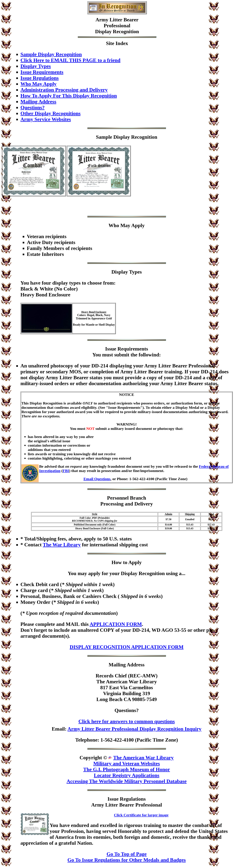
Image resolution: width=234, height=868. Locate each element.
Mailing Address (38, 102)
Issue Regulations (40, 78)
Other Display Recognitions (50, 113)
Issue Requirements (42, 72)
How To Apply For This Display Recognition (69, 96)
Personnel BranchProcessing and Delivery (127, 501)
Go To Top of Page (127, 854)
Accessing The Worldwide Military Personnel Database (127, 781)
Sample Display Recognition (51, 54)
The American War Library (143, 758)
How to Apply (127, 562)
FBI (66, 471)
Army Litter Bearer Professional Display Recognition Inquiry (134, 729)
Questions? (33, 107)
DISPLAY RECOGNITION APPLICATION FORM (127, 647)
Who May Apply (38, 84)
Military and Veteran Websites (127, 763)
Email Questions (97, 479)
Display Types (36, 66)
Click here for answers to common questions (127, 721)
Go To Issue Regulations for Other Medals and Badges (127, 860)
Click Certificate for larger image (141, 815)
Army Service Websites (46, 119)
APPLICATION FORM (116, 624)
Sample (104, 137)
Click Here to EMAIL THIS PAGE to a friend (70, 60)
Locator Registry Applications (127, 775)
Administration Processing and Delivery (64, 90)
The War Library (62, 545)
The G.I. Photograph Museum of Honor (127, 769)
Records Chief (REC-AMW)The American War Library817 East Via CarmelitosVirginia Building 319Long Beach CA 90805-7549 (127, 687)
